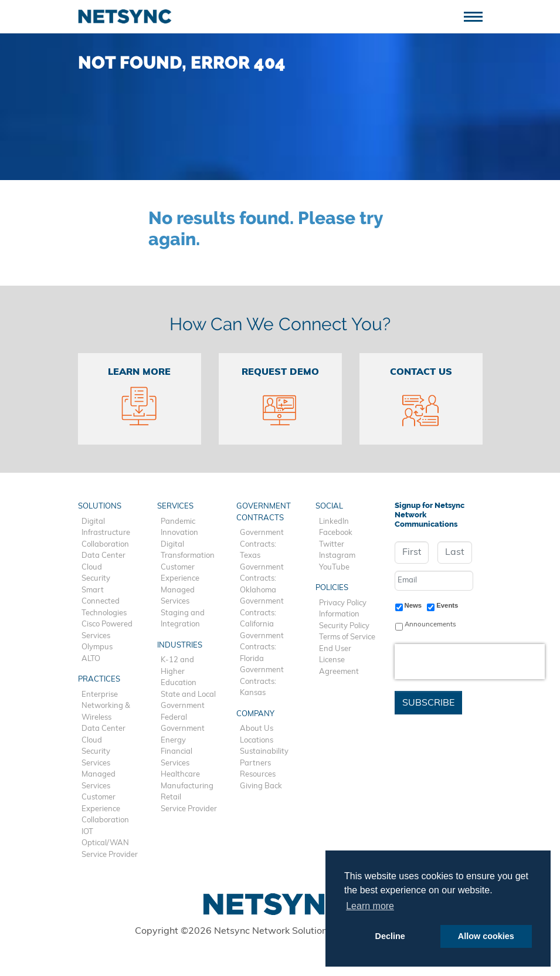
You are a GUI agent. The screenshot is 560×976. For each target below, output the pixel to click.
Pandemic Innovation (179, 528)
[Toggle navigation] (478, 16)
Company (255, 714)
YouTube (334, 567)
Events (447, 605)
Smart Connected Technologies (104, 602)
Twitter (332, 545)
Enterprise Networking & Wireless (106, 706)
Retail (171, 797)
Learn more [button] (370, 906)
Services (96, 763)
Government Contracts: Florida (262, 648)
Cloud (92, 567)
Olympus (97, 647)
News (413, 605)
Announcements (430, 625)
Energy (173, 741)
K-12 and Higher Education (179, 672)
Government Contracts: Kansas (262, 682)
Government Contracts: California (262, 613)
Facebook (336, 533)
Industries (180, 645)
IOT (87, 832)
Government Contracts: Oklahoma (262, 579)
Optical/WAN (105, 843)
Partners (255, 763)
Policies (332, 588)
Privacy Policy (343, 603)
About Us (257, 729)
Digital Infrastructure (106, 528)
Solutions (100, 506)
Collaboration (105, 545)
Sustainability (264, 752)
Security (96, 579)
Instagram (337, 556)
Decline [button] (390, 936)
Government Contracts (264, 512)
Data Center (103, 556)
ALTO (91, 659)
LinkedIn (334, 522)
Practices (99, 680)
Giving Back (261, 786)
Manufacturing (187, 786)
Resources (258, 775)
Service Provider (110, 855)
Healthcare (180, 775)
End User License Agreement (339, 660)
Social (329, 506)
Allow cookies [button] (486, 936)
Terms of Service (347, 637)
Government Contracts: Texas (262, 544)
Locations (257, 741)
